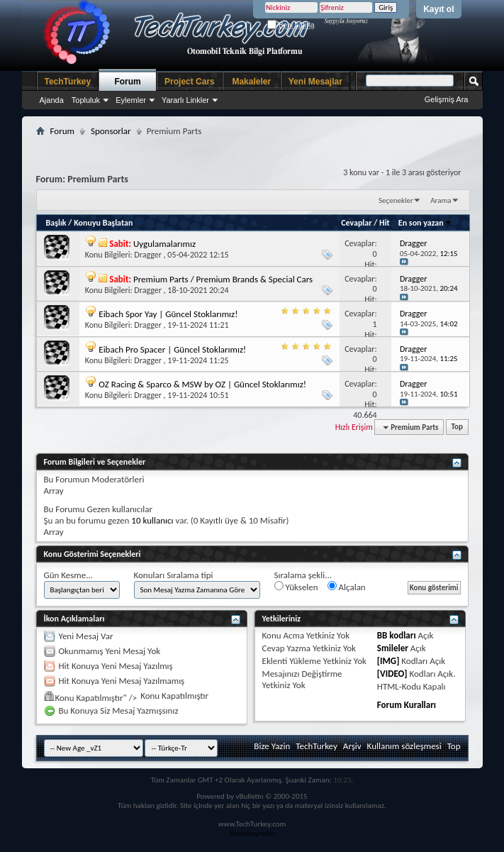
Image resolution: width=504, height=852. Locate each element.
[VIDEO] (392, 674)
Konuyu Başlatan (103, 223)
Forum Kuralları (407, 705)
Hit (385, 223)
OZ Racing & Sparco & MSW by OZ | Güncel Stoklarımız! (202, 384)
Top (457, 427)
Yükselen (296, 587)
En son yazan (425, 223)
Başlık (56, 223)
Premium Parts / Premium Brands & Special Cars (223, 279)
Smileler (393, 648)
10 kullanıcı (152, 520)
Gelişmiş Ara (447, 99)
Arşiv (352, 746)
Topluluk (86, 100)
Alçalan (347, 587)
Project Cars (190, 82)
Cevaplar (356, 223)
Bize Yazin (272, 746)
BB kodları (397, 635)
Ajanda (52, 100)
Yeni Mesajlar (315, 82)
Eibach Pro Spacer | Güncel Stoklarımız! (172, 349)
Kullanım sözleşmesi (404, 746)
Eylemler (131, 100)
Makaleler (251, 82)
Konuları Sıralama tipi (174, 575)
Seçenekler (396, 200)
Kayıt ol (438, 9)
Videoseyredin (252, 833)
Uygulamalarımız (164, 244)
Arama (441, 200)
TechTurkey (68, 82)
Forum (127, 82)
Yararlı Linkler (185, 100)
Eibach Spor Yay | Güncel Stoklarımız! (168, 314)
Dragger (148, 255)
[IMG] (388, 661)
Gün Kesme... (69, 575)
